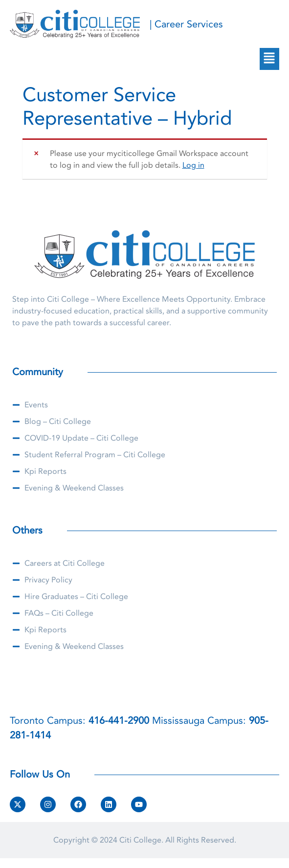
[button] (269, 59)
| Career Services (186, 24)
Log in (193, 165)
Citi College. (141, 840)
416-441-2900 (119, 721)
